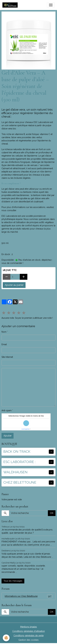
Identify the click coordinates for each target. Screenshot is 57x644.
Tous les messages (13, 581)
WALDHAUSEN (15, 472)
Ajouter (8, 436)
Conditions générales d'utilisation (29, 631)
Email (4, 344)
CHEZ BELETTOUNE (20, 482)
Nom (4, 332)
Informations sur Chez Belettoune (28, 596)
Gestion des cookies (28, 640)
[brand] (11, 5)
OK (52, 513)
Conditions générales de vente (29, 636)
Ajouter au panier (14, 285)
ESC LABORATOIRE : (19, 462)
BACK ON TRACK (17, 451)
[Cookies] (6, 638)
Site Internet (7, 357)
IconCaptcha (25, 429)
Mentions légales (29, 627)
